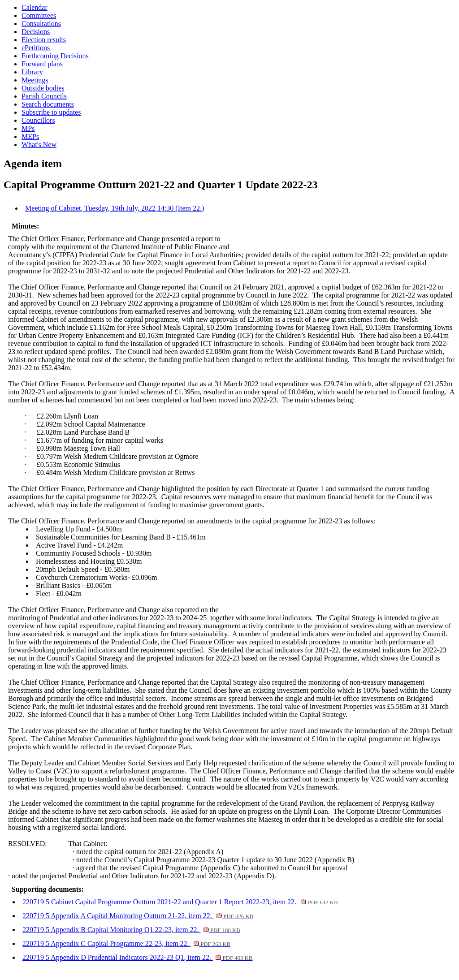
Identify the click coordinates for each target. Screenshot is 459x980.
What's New (39, 145)
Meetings (35, 80)
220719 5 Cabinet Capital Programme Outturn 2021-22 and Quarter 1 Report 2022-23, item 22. (180, 902)
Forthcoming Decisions (55, 56)
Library (32, 72)
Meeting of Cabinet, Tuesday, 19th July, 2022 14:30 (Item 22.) (115, 208)
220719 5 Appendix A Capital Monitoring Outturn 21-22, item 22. (138, 916)
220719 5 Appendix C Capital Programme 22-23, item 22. (126, 943)
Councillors (38, 120)
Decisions (36, 32)
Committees (39, 15)
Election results (44, 40)
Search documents (48, 104)
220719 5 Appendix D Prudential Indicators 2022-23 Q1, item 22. (137, 957)
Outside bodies (43, 88)
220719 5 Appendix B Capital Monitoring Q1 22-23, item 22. (131, 930)
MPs (28, 128)
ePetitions (36, 48)
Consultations (41, 24)
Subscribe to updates (51, 112)
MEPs (30, 136)
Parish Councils (44, 96)
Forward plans (42, 64)
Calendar (35, 7)
